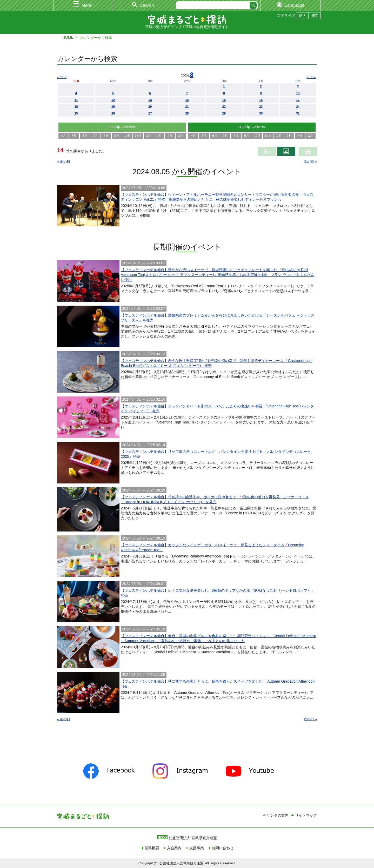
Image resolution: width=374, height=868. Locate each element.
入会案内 (174, 848)
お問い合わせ (223, 848)
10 (298, 93)
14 (187, 100)
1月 (159, 136)
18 (76, 107)
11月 (138, 136)
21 (187, 107)
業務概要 (152, 848)
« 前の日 (64, 162)
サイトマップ (306, 815)
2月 (170, 136)
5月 (74, 136)
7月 (95, 136)
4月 (64, 136)
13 (150, 100)
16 (261, 100)
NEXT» (311, 77)
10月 (127, 136)
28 (187, 113)
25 (76, 113)
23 (261, 107)
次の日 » (310, 162)
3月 (181, 136)
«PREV (62, 77)
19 (113, 107)
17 (298, 100)
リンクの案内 (278, 815)
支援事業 (197, 848)
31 (298, 113)
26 (113, 113)
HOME (68, 37)
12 (113, 100)
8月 (106, 136)
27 (150, 113)
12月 (149, 136)
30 (261, 113)
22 (224, 107)
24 (298, 107)
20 (150, 107)
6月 (85, 136)
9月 (117, 136)
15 (224, 100)
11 (76, 100)
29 (224, 113)
